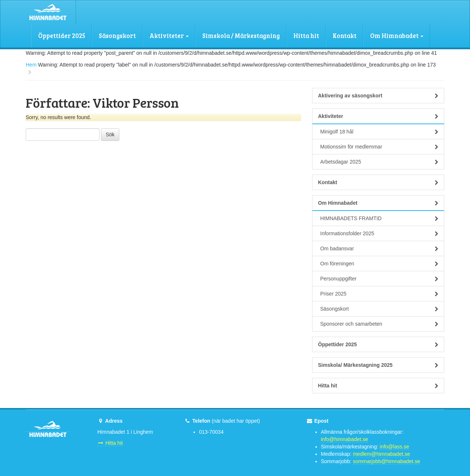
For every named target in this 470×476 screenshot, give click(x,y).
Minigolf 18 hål (379, 132)
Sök (110, 135)
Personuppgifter (379, 279)
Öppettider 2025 (62, 35)
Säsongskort (117, 35)
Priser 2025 (379, 294)
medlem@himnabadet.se (382, 454)
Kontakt (345, 35)
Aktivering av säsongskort (378, 96)
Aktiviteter (169, 35)
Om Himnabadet (397, 35)
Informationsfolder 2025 (379, 233)
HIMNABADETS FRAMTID (379, 218)
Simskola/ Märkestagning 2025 (378, 365)
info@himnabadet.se (345, 439)
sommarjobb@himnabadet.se (386, 461)
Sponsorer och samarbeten (379, 324)
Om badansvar (379, 248)
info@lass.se (394, 447)
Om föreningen (379, 264)
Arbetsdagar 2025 (379, 162)
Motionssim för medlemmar (379, 147)
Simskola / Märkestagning (241, 35)
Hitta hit (306, 35)
